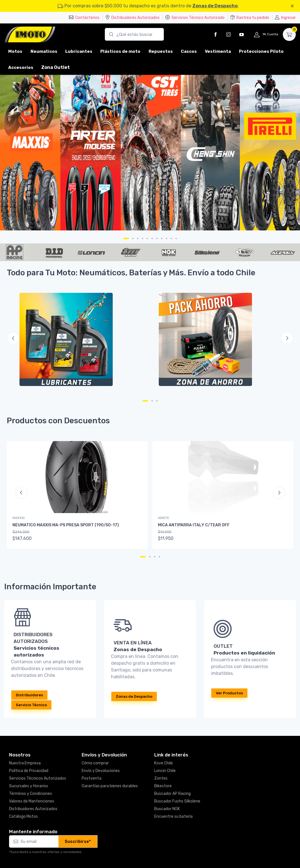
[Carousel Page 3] (138, 238)
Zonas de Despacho (215, 6)
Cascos (189, 51)
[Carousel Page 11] (176, 238)
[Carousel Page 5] (147, 238)
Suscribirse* (78, 841)
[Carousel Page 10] (171, 238)
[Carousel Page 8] (162, 238)
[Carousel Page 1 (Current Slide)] (126, 238)
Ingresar (285, 18)
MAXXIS (19, 518)
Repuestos (161, 51)
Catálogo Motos (23, 816)
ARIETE (164, 518)
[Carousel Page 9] (167, 238)
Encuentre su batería (173, 816)
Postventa (92, 778)
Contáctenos (84, 18)
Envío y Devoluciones (101, 771)
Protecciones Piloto (261, 51)
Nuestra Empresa (25, 763)
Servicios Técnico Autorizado (195, 18)
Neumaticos (44, 51)
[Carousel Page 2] (133, 238)
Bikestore (163, 786)
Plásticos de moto (120, 51)
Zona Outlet (56, 67)
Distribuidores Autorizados (132, 18)
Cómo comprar (95, 763)
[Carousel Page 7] (157, 238)
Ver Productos (229, 693)
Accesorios (21, 67)
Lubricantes (79, 51)
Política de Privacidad (29, 771)
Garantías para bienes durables (110, 786)
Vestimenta (218, 51)
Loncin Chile (165, 771)
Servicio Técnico (31, 705)
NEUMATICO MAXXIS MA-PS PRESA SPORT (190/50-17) (66, 525)
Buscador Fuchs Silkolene (177, 801)
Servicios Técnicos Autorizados (38, 778)
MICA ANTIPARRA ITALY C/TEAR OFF (194, 525)
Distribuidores (29, 695)
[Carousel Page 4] (143, 238)
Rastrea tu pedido (250, 18)
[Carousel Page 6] (152, 238)
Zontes (161, 778)
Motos (15, 51)
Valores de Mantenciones (32, 801)
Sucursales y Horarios (29, 786)
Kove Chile (164, 763)
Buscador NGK (167, 809)
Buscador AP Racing (172, 794)
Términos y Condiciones (31, 794)
